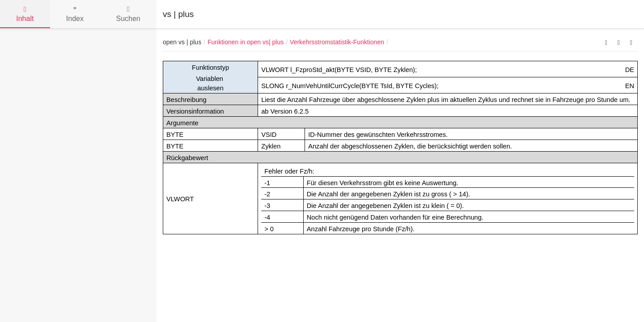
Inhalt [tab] (25, 14)
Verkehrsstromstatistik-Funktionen (337, 42)
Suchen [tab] (128, 14)
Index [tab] (75, 14)
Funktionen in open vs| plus (246, 42)
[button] (606, 42)
